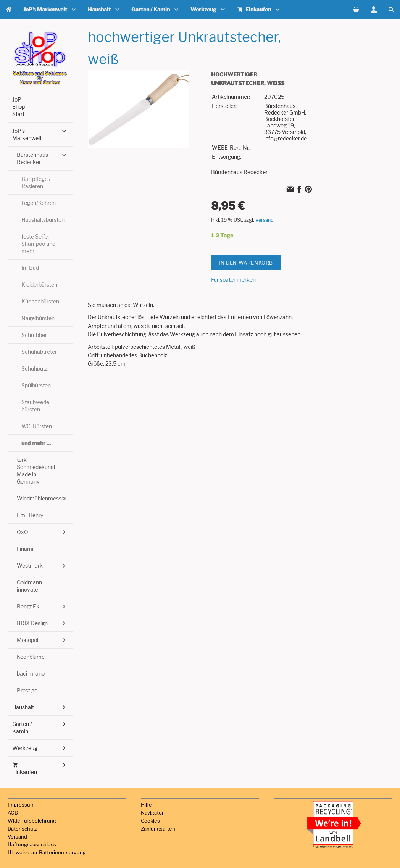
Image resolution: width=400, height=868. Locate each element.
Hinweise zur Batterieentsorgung (47, 852)
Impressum (21, 805)
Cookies (150, 821)
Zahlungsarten (158, 829)
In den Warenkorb (246, 263)
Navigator (152, 813)
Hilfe (146, 805)
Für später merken (233, 280)
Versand (265, 220)
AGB (13, 813)
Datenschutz (23, 829)
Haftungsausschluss (32, 844)
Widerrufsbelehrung (32, 821)
